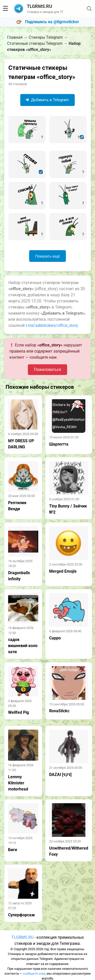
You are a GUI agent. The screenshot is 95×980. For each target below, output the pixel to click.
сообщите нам (34, 974)
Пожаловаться (48, 370)
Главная (15, 37)
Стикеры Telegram (46, 37)
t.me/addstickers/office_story (52, 325)
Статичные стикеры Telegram (35, 43)
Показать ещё (48, 256)
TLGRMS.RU (22, 937)
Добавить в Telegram (47, 100)
